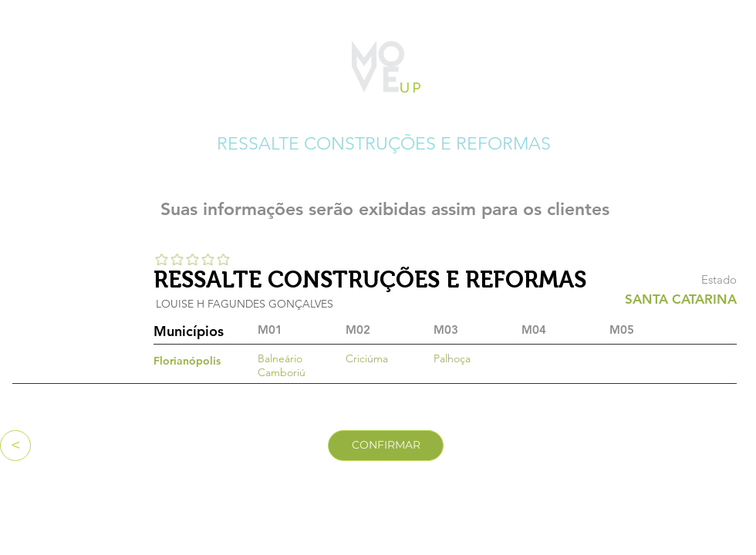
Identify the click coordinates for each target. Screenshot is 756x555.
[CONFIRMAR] (386, 446)
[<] (15, 446)
